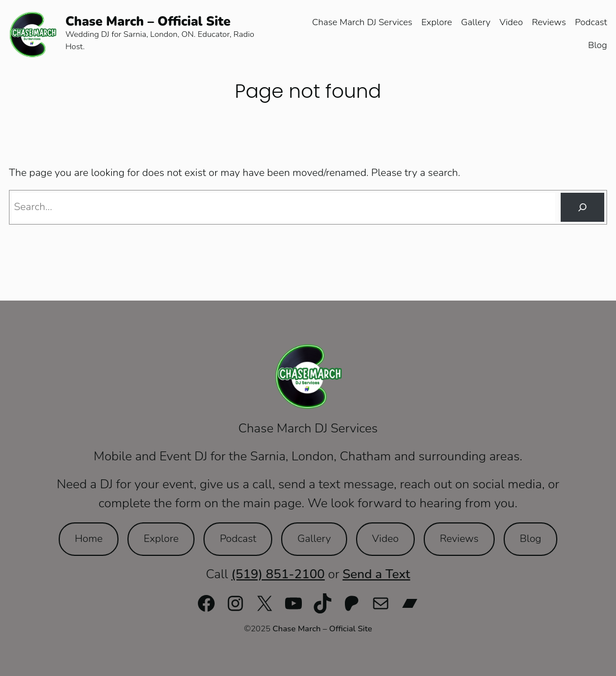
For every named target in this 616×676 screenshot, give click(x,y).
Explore (161, 539)
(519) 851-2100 (278, 574)
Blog (531, 539)
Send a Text (376, 574)
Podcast (238, 539)
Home (89, 539)
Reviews (459, 539)
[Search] (582, 208)
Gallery (314, 539)
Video (386, 539)
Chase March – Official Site (148, 22)
